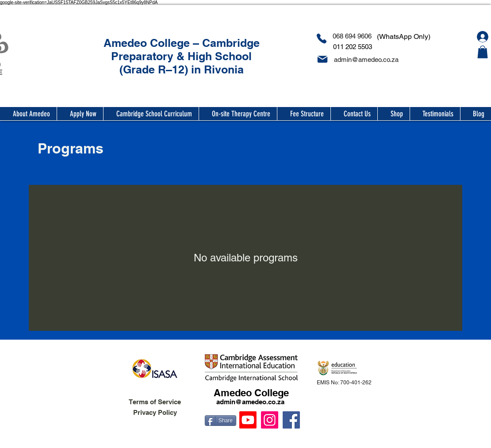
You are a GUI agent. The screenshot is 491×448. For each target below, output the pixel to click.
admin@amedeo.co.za (250, 402)
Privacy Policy (155, 412)
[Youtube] (248, 420)
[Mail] (322, 59)
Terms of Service (155, 402)
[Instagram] (270, 420)
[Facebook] (291, 420)
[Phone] (321, 38)
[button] (483, 52)
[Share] (221, 421)
